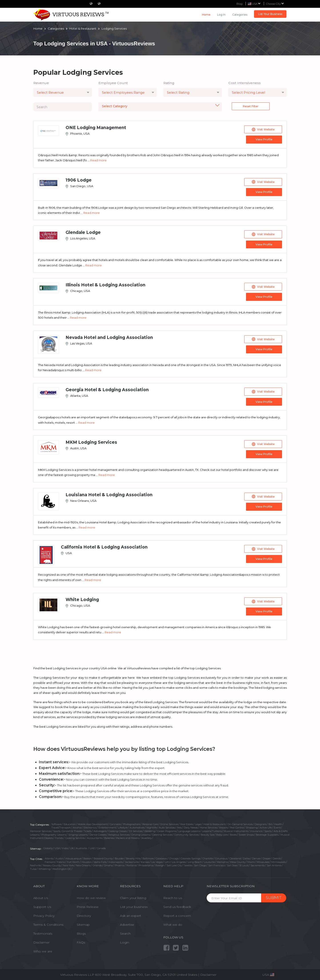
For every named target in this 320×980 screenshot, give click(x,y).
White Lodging (82, 598)
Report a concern (177, 914)
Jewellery (146, 837)
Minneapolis (279, 861)
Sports (268, 830)
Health (278, 823)
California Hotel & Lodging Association (104, 546)
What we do (173, 923)
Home (206, 15)
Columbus (221, 857)
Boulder (119, 857)
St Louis (244, 864)
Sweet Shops (246, 833)
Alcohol (77, 826)
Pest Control (237, 826)
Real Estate (187, 823)
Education (70, 823)
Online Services (169, 823)
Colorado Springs (191, 857)
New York (68, 864)
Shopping (252, 826)
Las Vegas (157, 861)
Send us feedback (177, 905)
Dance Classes (98, 833)
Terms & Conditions (48, 923)
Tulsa (33, 868)
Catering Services (162, 833)
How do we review (91, 897)
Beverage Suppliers (267, 833)
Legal (198, 823)
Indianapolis (116, 861)
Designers (261, 823)
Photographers (132, 823)
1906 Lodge (79, 180)
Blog (239, 4)
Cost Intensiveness (245, 83)
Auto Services (167, 826)
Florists (59, 837)
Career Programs (167, 830)
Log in (221, 15)
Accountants (95, 837)
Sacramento (258, 864)
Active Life (266, 826)
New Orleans (83, 864)
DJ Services (136, 830)
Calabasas (161, 857)
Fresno (61, 861)
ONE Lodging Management (96, 128)
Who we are (43, 950)
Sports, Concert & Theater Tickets (72, 830)
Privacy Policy (44, 914)
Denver (256, 857)
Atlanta (49, 857)
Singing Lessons (78, 833)
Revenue (41, 83)
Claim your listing (133, 897)
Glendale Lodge (83, 232)
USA (57, 847)
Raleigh (160, 864)
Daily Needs (191, 826)
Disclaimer (41, 941)
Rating (169, 83)
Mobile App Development (93, 823)
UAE (92, 847)
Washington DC (62, 868)
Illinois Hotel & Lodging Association (105, 284)
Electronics (90, 826)
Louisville (209, 861)
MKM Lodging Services (91, 442)
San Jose (232, 864)
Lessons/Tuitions (212, 830)
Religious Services (119, 833)
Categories (240, 15)
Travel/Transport (61, 826)
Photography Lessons (54, 833)
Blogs (81, 932)
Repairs (223, 826)
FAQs (81, 941)
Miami (251, 861)
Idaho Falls (100, 861)
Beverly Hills (133, 857)
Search (125, 932)
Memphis (222, 861)
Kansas (145, 861)
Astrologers (100, 830)
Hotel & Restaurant (214, 823)
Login (125, 941)
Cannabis (115, 823)
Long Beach (195, 861)
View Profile (263, 139)
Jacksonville (132, 861)
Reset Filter (251, 106)
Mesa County (238, 861)
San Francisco (217, 864)
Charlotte (208, 857)
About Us (41, 897)
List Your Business (270, 14)
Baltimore (148, 857)
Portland (131, 864)
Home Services (208, 826)
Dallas (246, 857)
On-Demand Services (240, 823)
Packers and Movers (128, 837)
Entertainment (107, 826)
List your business (134, 905)
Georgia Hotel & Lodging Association (107, 389)
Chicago (174, 857)
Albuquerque (73, 857)
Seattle (188, 864)
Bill (270, 823)
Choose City (275, 4)
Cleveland (235, 857)
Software (56, 823)
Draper (267, 857)
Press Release (88, 905)
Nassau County (52, 864)
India (65, 847)
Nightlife (152, 826)
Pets (179, 826)
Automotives (137, 826)
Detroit (277, 857)
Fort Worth (73, 861)
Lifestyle (123, 826)
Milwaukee (263, 861)
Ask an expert (131, 914)
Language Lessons (189, 830)
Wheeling (44, 868)
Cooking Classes (118, 830)
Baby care (222, 833)
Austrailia (82, 847)
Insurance (256, 830)
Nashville (35, 864)
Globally (48, 847)
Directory (84, 914)
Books (233, 833)
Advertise (127, 923)
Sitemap (83, 923)
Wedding (150, 830)
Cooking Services (75, 837)
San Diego (200, 864)
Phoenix (120, 864)
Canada (101, 847)
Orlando (97, 864)
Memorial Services (41, 830)
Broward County (103, 857)
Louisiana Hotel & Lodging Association (109, 494)
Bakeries (109, 837)
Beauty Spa (207, 833)
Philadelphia (146, 864)
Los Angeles (179, 861)
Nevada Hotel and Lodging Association (109, 337)
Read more (98, 160)
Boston (87, 857)
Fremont (50, 861)
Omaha (108, 864)
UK (72, 847)
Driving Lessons (141, 833)
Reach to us (173, 897)
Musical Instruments (236, 830)
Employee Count (113, 83)
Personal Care (150, 823)
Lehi (167, 861)
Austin (59, 857)
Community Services (186, 833)
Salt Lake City (174, 864)
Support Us (42, 905)
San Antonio (274, 864)
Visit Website (263, 130)
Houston (87, 861)
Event (277, 826)
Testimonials (43, 932)
